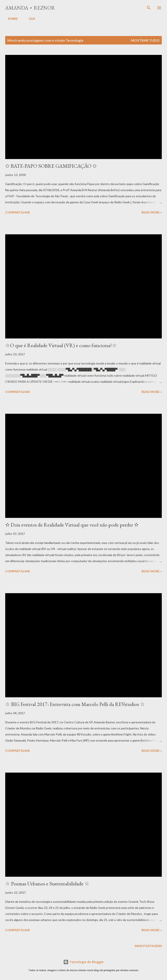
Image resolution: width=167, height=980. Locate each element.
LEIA (29, 19)
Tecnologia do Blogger (83, 962)
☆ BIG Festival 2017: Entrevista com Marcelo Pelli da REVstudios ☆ (75, 704)
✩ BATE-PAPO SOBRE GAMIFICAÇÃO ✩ (51, 166)
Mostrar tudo (145, 40)
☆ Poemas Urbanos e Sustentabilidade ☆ (47, 884)
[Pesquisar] (149, 8)
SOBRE (10, 19)
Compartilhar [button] (18, 212)
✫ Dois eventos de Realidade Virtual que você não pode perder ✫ (72, 525)
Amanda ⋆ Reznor (30, 8)
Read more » (152, 212)
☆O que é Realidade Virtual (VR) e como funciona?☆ (61, 345)
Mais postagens (148, 946)
